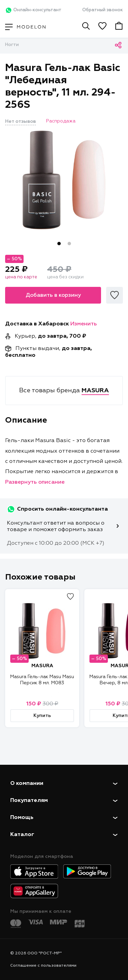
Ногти (12, 45)
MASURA (42, 666)
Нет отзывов (20, 121)
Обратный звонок (103, 10)
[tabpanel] (64, 180)
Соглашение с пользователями (43, 966)
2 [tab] (69, 244)
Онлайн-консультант (33, 10)
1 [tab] (59, 244)
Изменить (84, 324)
